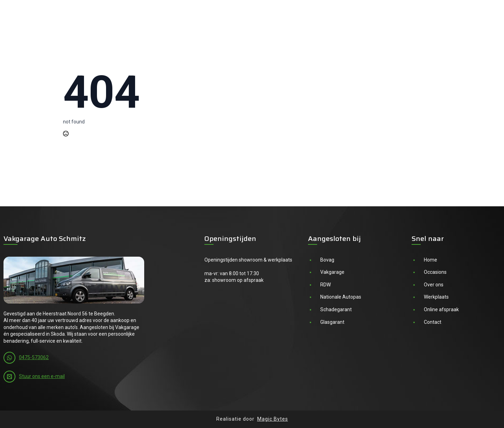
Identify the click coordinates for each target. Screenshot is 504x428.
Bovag (327, 260)
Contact (433, 322)
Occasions (435, 272)
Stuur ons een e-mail (42, 376)
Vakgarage (332, 272)
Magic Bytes (273, 419)
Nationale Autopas (341, 297)
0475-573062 (34, 357)
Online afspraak (441, 309)
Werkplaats (436, 297)
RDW (325, 285)
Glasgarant (332, 322)
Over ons (434, 285)
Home (430, 260)
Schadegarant (336, 309)
